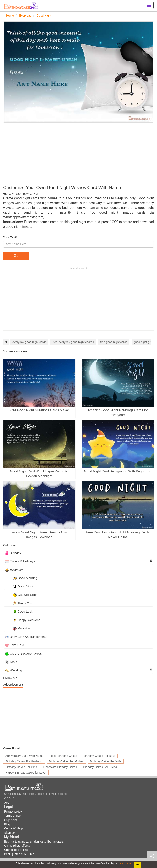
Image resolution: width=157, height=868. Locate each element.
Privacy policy (13, 811)
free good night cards (114, 342)
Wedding (13, 670)
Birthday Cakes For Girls (21, 767)
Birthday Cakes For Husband (24, 761)
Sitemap (9, 833)
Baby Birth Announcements (26, 637)
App (7, 803)
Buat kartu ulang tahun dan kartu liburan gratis (34, 842)
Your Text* (10, 237)
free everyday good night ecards (73, 342)
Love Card (14, 645)
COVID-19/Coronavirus (23, 653)
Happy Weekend (23, 620)
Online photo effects (17, 846)
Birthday (13, 553)
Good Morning (21, 578)
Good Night (19, 586)
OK (138, 864)
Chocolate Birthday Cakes (60, 767)
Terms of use (12, 816)
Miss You (17, 628)
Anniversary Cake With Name (24, 756)
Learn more (125, 863)
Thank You (19, 603)
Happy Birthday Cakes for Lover (26, 773)
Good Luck (19, 611)
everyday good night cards (29, 342)
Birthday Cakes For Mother (66, 761)
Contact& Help (13, 828)
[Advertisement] (78, 152)
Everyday (14, 570)
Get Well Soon (21, 595)
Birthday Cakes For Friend (100, 767)
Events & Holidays (20, 561)
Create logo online (16, 850)
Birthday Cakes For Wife (106, 761)
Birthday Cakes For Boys (99, 756)
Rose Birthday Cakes (64, 756)
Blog (7, 824)
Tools (11, 662)
